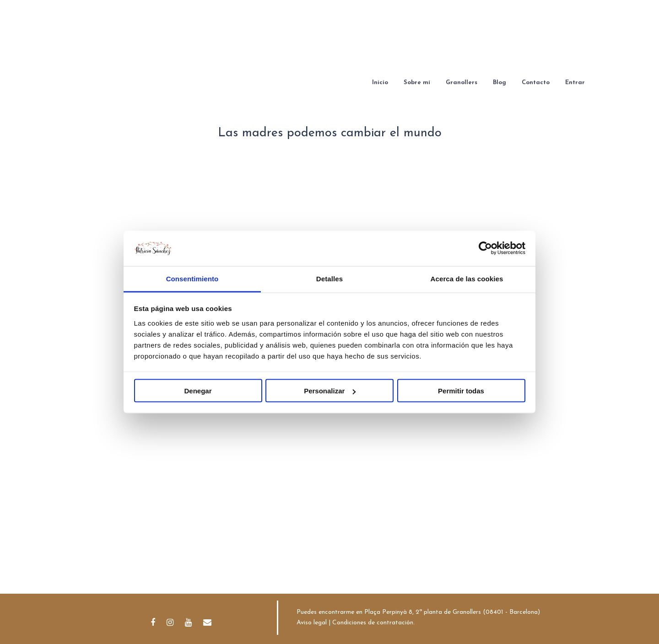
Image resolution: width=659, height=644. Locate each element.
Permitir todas (461, 391)
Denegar (198, 391)
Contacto (536, 83)
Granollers (462, 83)
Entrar (575, 83)
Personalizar (330, 391)
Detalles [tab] (329, 278)
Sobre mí (417, 83)
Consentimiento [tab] (192, 278)
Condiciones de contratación (373, 623)
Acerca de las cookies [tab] (467, 278)
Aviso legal (312, 623)
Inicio (380, 83)
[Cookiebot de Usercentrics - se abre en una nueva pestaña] (485, 248)
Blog (500, 83)
